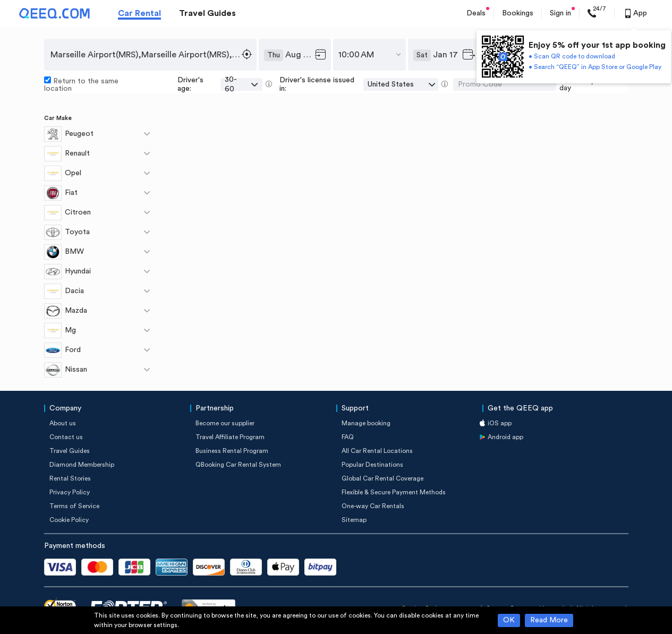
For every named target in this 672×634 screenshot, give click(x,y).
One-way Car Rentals (373, 506)
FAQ (348, 437)
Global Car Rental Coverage (382, 478)
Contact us (66, 437)
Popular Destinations (372, 465)
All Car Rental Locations (377, 451)
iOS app (500, 423)
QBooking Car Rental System (238, 465)
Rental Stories (70, 478)
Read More (549, 620)
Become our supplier (225, 423)
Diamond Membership (82, 465)
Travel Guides (207, 13)
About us (63, 423)
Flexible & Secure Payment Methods (394, 492)
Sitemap (354, 520)
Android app (505, 437)
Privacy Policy (70, 492)
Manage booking (366, 423)
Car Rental (139, 13)
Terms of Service (74, 506)
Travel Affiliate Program (230, 437)
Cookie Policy (69, 520)
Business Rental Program (232, 451)
